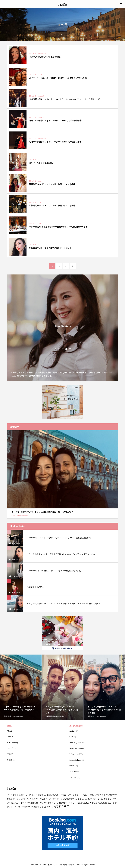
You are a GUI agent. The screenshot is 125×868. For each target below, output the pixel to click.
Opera (72, 766)
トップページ (13, 748)
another (72, 731)
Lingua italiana (75, 760)
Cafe (71, 737)
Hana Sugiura (75, 742)
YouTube (73, 777)
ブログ (10, 754)
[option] (63, 687)
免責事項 (11, 760)
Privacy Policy (13, 742)
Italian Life (74, 754)
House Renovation (77, 748)
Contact (10, 737)
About (9, 731)
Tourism (73, 772)
